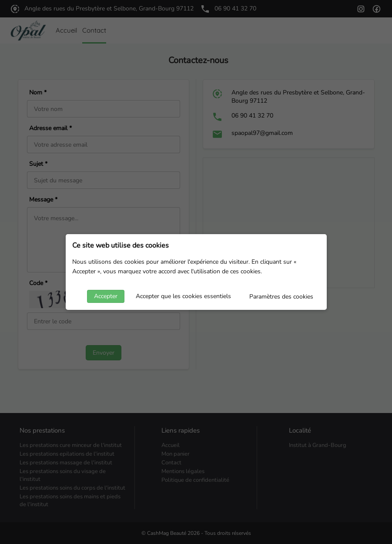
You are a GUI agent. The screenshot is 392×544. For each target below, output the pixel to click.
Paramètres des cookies (281, 297)
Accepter (106, 296)
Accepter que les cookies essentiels (183, 296)
